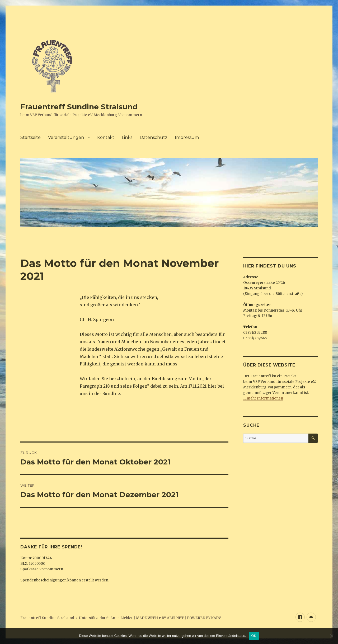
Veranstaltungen (66, 137)
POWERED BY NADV (204, 618)
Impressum (187, 137)
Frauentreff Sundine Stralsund (79, 107)
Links (127, 137)
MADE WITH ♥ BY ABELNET (160, 618)
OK (254, 636)
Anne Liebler (122, 618)
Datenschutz (154, 137)
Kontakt (106, 137)
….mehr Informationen (263, 398)
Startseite (30, 137)
